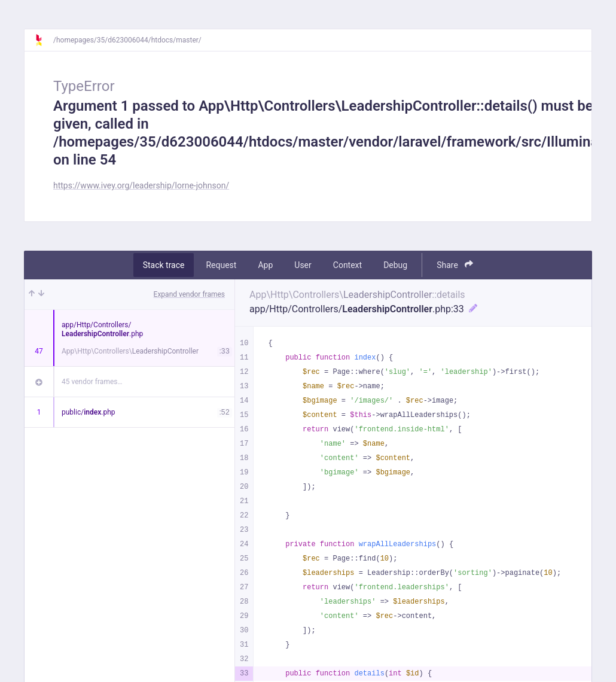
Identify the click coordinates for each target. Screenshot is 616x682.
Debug (395, 265)
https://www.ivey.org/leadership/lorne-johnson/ (141, 185)
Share (455, 265)
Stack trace (164, 265)
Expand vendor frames (189, 294)
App (265, 265)
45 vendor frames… (92, 382)
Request (221, 265)
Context (347, 265)
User (303, 265)
